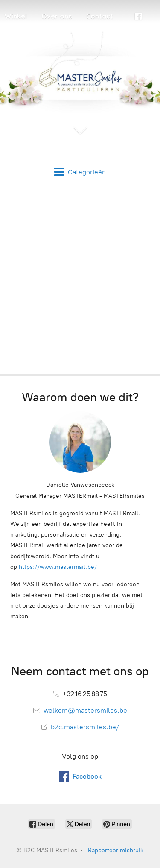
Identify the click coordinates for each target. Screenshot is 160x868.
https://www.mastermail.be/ (58, 567)
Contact (100, 16)
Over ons (57, 16)
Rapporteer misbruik (116, 850)
